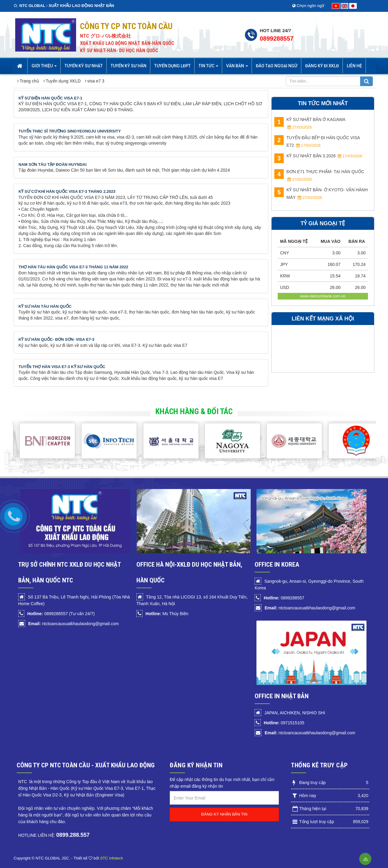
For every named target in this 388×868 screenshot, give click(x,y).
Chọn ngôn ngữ (308, 6)
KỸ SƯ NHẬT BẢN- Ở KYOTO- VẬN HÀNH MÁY (321, 194)
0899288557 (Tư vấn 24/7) (61, 614)
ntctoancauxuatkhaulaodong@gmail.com (74, 624)
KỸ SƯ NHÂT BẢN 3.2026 (318, 157)
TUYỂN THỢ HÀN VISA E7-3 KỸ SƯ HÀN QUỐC (62, 367)
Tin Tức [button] (208, 68)
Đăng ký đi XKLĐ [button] (322, 66)
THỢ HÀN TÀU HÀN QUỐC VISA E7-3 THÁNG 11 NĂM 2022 (73, 267)
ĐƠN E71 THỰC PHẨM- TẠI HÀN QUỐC (319, 175)
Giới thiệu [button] (44, 68)
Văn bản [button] (237, 68)
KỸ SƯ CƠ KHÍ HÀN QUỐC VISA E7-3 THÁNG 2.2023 (67, 191)
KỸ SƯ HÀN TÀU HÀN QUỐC (45, 306)
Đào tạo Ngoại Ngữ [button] (277, 66)
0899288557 (277, 39)
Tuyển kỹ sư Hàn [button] (129, 66)
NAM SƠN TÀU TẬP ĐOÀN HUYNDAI (52, 164)
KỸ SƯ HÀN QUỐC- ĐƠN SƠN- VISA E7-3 (56, 339)
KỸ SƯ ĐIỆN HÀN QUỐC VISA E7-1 (50, 98)
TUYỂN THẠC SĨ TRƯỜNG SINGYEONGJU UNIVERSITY (70, 131)
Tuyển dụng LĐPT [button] (172, 66)
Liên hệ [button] (354, 66)
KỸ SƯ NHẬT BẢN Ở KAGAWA (310, 123)
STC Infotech (112, 858)
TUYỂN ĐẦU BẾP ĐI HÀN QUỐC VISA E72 (317, 141)
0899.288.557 (73, 835)
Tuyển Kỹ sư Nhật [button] (84, 66)
